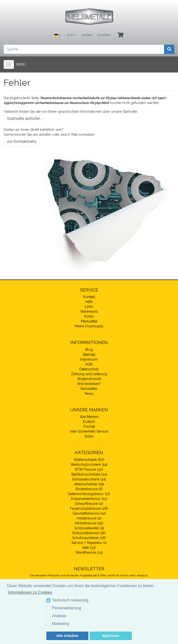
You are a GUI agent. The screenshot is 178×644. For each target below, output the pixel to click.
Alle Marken (89, 417)
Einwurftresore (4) (89, 504)
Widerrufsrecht (89, 379)
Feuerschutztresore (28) (89, 509)
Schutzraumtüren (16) (89, 538)
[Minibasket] (120, 35)
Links (89, 307)
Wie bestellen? (89, 384)
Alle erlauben (67, 636)
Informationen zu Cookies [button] (30, 592)
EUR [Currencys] (71, 35)
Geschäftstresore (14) (89, 513)
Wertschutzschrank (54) (89, 465)
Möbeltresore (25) (89, 523)
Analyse (59, 616)
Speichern (111, 636)
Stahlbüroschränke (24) (89, 474)
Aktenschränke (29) (89, 484)
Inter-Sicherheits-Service (89, 431)
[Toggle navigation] (9, 64)
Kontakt (87, 35)
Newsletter (89, 389)
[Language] (57, 35)
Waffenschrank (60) (89, 460)
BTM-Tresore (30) (89, 469)
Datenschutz (89, 369)
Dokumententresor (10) (89, 499)
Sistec (89, 436)
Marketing (61, 624)
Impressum (89, 359)
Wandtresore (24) (89, 552)
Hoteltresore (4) (89, 518)
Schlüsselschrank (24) (89, 479)
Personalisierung (67, 608)
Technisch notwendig (70, 600)
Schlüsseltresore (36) (89, 533)
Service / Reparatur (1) (89, 543)
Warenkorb (89, 312)
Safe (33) (89, 548)
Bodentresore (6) (89, 489)
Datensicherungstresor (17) (89, 494)
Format (89, 426)
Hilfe (89, 302)
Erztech (89, 422)
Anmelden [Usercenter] (104, 35)
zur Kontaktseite (22, 141)
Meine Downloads (89, 326)
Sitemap (89, 354)
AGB (89, 364)
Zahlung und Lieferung (89, 374)
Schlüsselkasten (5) (89, 528)
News (89, 394)
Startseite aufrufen (24, 119)
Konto (89, 316)
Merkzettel (89, 321)
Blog (89, 350)
